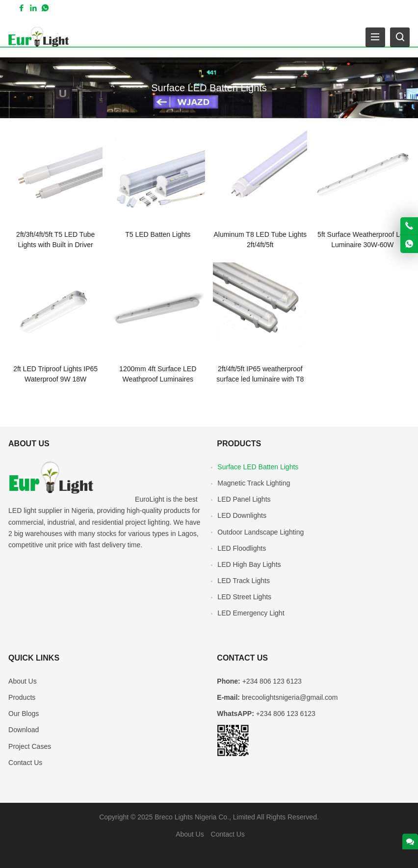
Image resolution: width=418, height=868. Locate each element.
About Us (23, 681)
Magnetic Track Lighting (254, 483)
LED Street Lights (244, 597)
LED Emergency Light (251, 613)
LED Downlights (242, 515)
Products (22, 697)
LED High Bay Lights (249, 564)
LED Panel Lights (244, 499)
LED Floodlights (242, 548)
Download (24, 730)
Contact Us (25, 763)
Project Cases (30, 746)
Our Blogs (24, 714)
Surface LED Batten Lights (258, 467)
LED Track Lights (244, 581)
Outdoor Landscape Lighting (261, 532)
